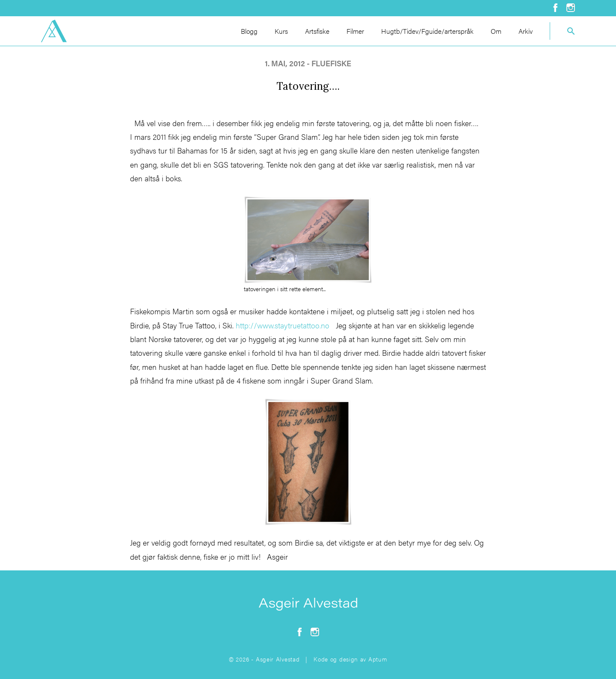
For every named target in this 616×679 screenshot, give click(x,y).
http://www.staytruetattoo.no (283, 325)
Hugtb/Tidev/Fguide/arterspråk (427, 31)
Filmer (355, 31)
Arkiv (526, 31)
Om (496, 31)
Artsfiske (317, 31)
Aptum (378, 659)
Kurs (281, 31)
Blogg (249, 31)
